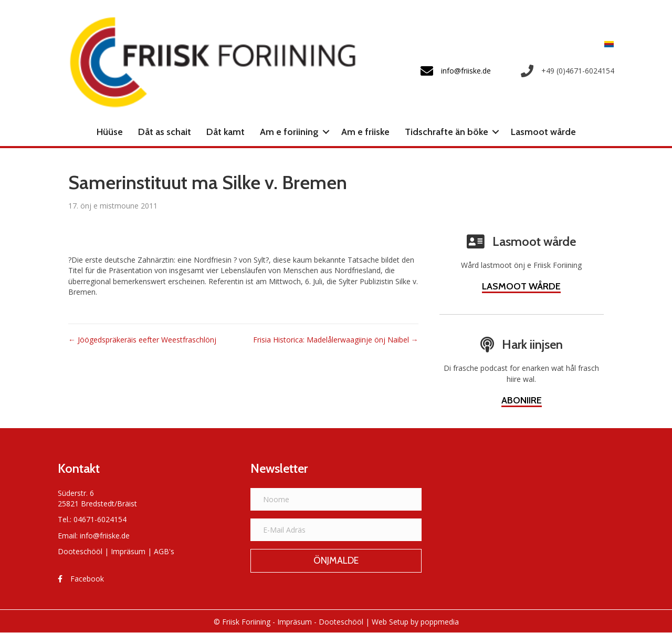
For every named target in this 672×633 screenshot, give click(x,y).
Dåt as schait (165, 132)
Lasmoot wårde (543, 132)
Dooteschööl (80, 551)
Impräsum (128, 551)
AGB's (164, 551)
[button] (326, 132)
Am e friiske (365, 132)
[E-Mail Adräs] (336, 530)
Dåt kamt (225, 132)
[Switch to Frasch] (606, 44)
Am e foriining (289, 132)
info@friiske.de (105, 536)
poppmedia (440, 622)
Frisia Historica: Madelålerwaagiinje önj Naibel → (336, 340)
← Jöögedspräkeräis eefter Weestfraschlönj (142, 340)
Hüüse (110, 132)
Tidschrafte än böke (447, 132)
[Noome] (336, 499)
